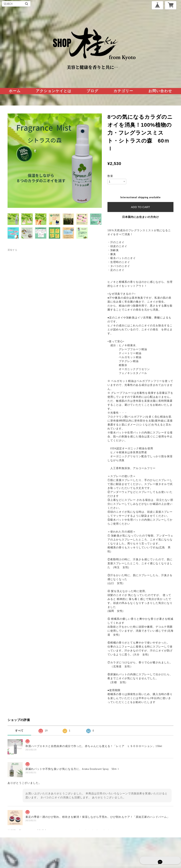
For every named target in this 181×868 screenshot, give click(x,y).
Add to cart (141, 207)
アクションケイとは (54, 91)
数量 (110, 176)
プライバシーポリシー (12, 860)
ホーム (15, 91)
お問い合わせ (160, 91)
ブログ (92, 91)
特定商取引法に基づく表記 (45, 860)
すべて (19, 731)
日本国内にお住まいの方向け (141, 217)
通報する (12, 250)
